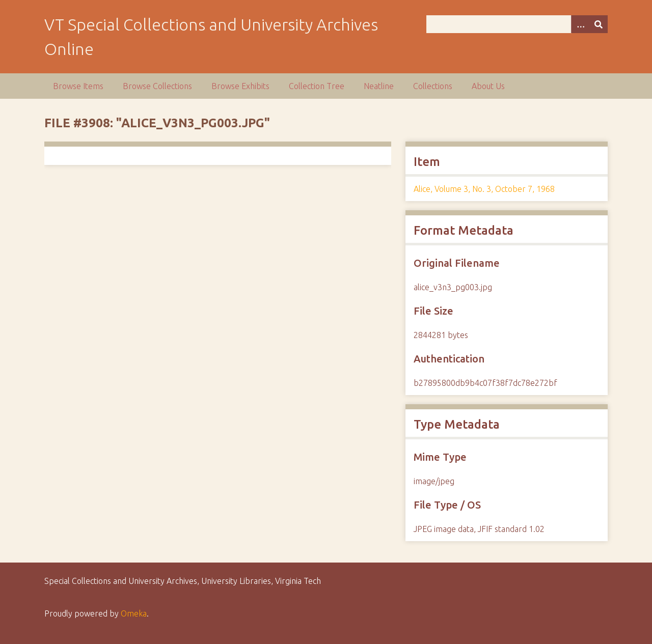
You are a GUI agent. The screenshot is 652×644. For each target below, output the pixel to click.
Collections (433, 86)
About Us (488, 86)
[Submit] (599, 24)
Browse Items (78, 86)
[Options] (580, 24)
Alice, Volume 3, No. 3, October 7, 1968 (484, 189)
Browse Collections (157, 86)
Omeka (134, 613)
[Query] (517, 24)
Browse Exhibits (240, 86)
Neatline (379, 86)
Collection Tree (317, 86)
